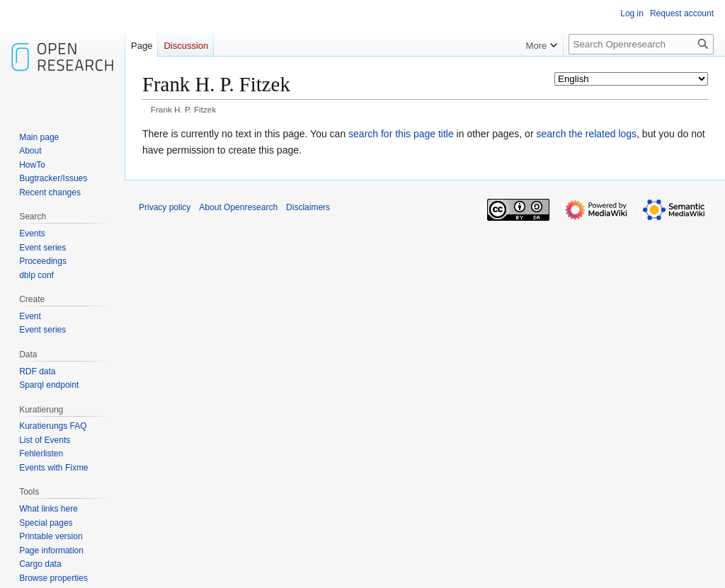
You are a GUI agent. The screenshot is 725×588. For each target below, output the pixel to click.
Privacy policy (165, 207)
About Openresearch (238, 207)
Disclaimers (308, 207)
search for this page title (401, 134)
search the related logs (586, 134)
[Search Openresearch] (641, 44)
